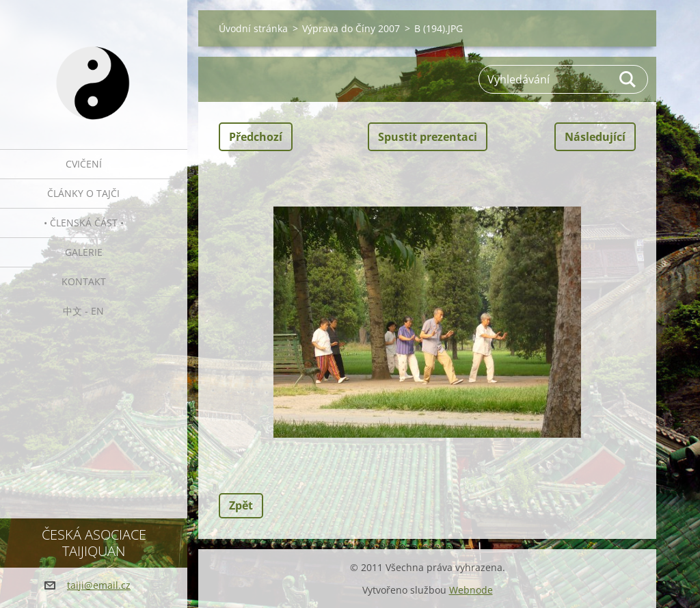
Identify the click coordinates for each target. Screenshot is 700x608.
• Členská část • (84, 223)
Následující (595, 137)
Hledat (628, 79)
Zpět (241, 505)
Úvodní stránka (253, 28)
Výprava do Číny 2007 (351, 28)
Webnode (471, 590)
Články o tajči (83, 193)
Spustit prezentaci (428, 137)
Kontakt (84, 281)
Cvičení (84, 164)
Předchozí (256, 137)
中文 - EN (83, 311)
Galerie (84, 252)
